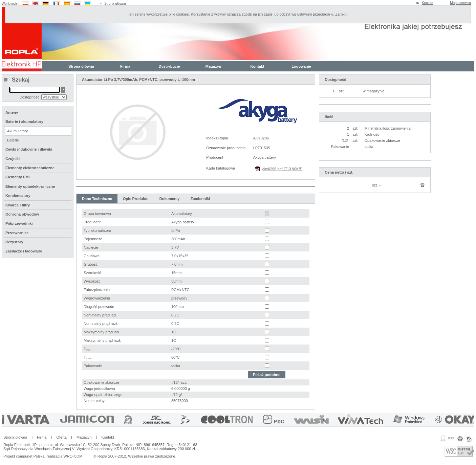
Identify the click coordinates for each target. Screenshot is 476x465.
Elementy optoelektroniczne (30, 186)
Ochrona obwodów (22, 214)
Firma (125, 66)
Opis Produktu (136, 199)
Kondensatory (18, 196)
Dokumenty (170, 199)
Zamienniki (200, 199)
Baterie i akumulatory (24, 121)
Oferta (61, 437)
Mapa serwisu (460, 3)
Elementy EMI (18, 177)
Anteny (12, 112)
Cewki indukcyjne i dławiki (29, 149)
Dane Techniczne (97, 199)
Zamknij (342, 14)
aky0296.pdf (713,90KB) (283, 169)
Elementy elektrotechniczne (30, 168)
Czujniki (13, 159)
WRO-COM (73, 456)
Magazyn (213, 66)
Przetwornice (17, 233)
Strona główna (115, 4)
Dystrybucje (169, 66)
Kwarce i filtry (18, 205)
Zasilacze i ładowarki (24, 251)
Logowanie (301, 66)
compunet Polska (30, 456)
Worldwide (10, 4)
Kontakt (428, 3)
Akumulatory (17, 131)
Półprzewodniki (19, 223)
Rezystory (14, 242)
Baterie (13, 140)
